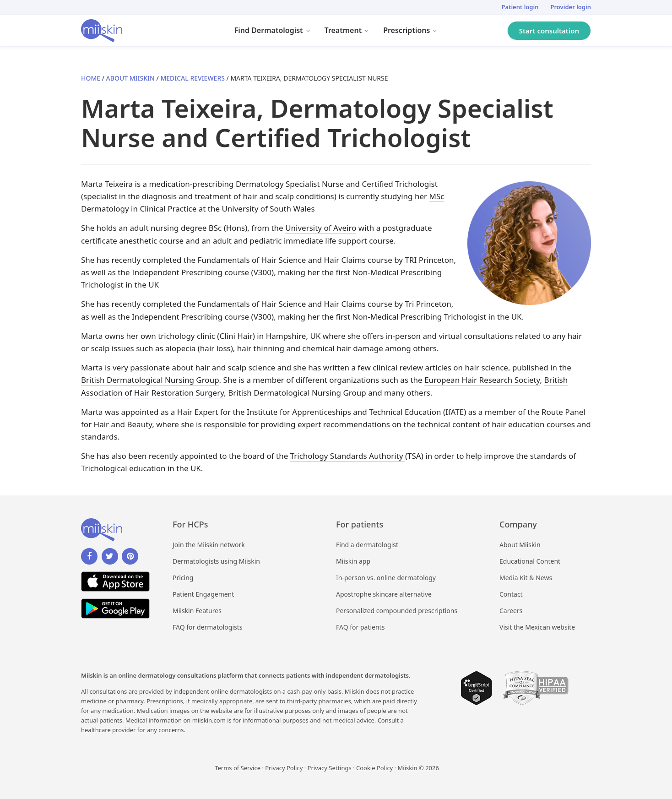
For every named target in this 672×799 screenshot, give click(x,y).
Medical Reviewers (192, 78)
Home (91, 78)
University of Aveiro (321, 228)
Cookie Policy (374, 768)
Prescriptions (414, 32)
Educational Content (530, 561)
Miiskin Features (197, 611)
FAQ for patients (360, 627)
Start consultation (549, 31)
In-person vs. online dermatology (386, 578)
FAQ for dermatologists (207, 627)
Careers (511, 611)
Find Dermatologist (276, 32)
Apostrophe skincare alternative (384, 594)
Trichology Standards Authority (348, 456)
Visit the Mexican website (537, 627)
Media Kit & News (526, 578)
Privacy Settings (330, 768)
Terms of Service (238, 768)
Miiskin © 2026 (418, 768)
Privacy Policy (284, 768)
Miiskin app (353, 561)
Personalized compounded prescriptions (397, 611)
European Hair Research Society (482, 380)
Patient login (520, 7)
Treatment (351, 32)
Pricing (183, 578)
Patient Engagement (203, 594)
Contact (511, 594)
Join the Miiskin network (209, 545)
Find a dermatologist (367, 545)
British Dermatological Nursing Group (150, 380)
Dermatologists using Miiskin (216, 561)
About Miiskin (130, 78)
